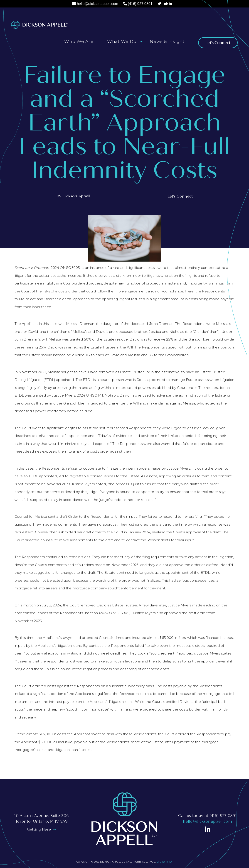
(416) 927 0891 (140, 4)
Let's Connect (218, 43)
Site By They (165, 862)
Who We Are (79, 41)
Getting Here (42, 830)
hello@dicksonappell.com (98, 4)
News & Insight (167, 41)
